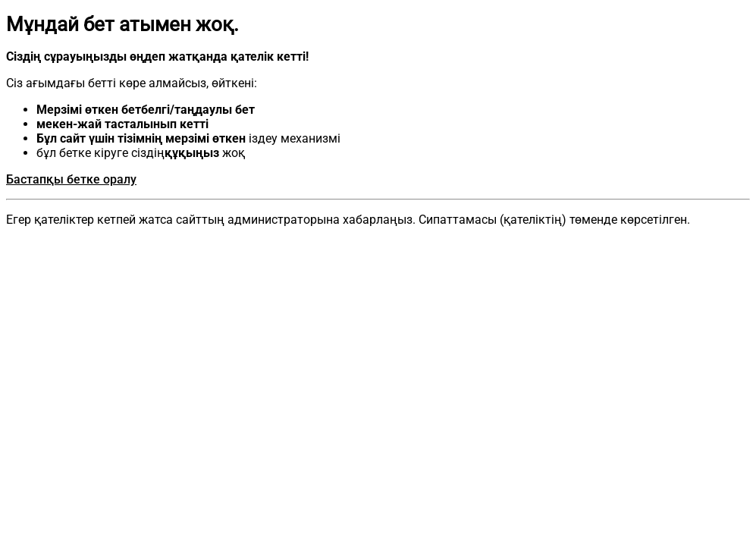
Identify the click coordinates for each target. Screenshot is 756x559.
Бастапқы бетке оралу (71, 179)
